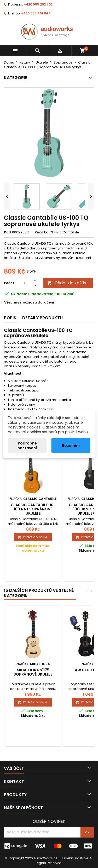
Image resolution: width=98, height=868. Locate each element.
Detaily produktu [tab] (42, 318)
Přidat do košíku (67, 283)
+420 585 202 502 (38, 4)
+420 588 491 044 (36, 13)
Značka (42, 232)
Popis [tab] (10, 318)
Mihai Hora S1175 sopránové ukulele (33, 672)
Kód (8, 232)
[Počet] (25, 283)
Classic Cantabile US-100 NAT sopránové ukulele (33, 509)
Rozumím (71, 446)
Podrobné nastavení (27, 446)
